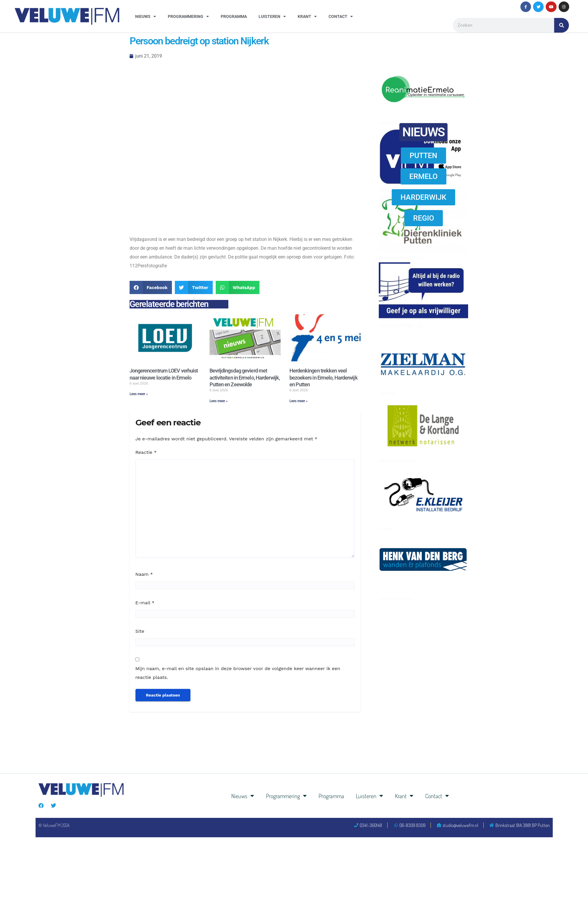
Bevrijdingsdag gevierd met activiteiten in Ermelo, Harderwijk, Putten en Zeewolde (245, 377)
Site (140, 631)
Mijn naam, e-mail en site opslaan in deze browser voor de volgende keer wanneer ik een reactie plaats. (238, 673)
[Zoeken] (562, 25)
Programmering (188, 16)
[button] (151, 287)
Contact (341, 16)
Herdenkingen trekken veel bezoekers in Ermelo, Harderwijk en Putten (324, 377)
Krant (307, 16)
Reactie (146, 452)
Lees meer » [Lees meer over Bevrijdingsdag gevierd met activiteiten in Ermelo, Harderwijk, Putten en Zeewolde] (219, 401)
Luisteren (272, 16)
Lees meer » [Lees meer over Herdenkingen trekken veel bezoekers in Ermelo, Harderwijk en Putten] (299, 401)
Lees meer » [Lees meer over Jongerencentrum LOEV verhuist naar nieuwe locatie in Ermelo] (139, 394)
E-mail (145, 603)
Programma (234, 16)
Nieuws (146, 16)
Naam (144, 574)
